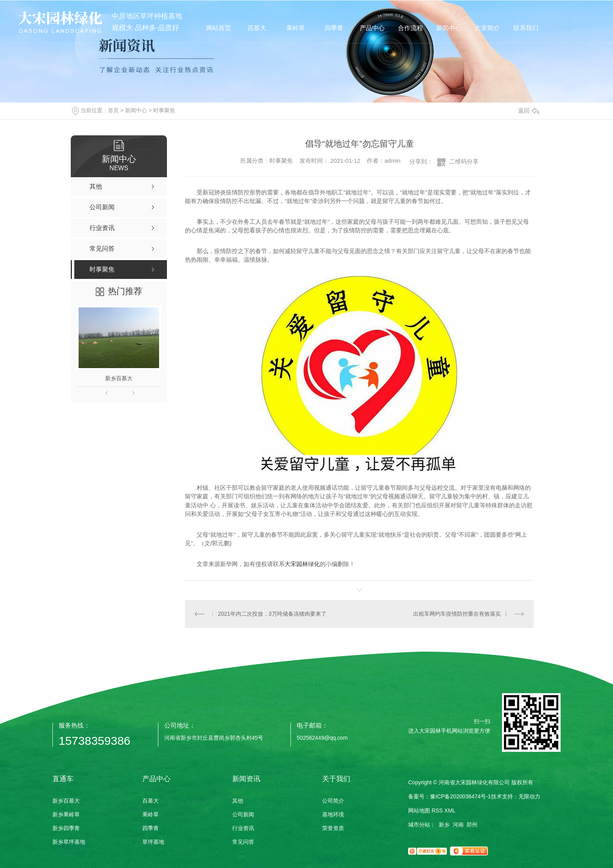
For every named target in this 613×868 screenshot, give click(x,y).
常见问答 (243, 842)
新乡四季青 (66, 828)
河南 (458, 825)
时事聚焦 (164, 110)
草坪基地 (153, 842)
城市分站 (419, 825)
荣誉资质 (333, 828)
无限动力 (529, 796)
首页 (113, 110)
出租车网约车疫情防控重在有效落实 (457, 614)
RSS (437, 810)
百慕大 (151, 801)
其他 (238, 801)
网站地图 (419, 810)
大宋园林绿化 (302, 564)
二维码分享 (464, 161)
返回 (529, 111)
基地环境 (333, 814)
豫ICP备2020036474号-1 (461, 796)
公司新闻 (243, 814)
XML (450, 810)
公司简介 (333, 801)
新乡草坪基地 (69, 842)
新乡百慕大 (119, 378)
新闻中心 (136, 110)
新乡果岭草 (66, 814)
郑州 (472, 825)
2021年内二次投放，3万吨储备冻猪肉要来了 (272, 614)
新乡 (444, 825)
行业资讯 (243, 828)
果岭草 (151, 814)
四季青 (151, 828)
